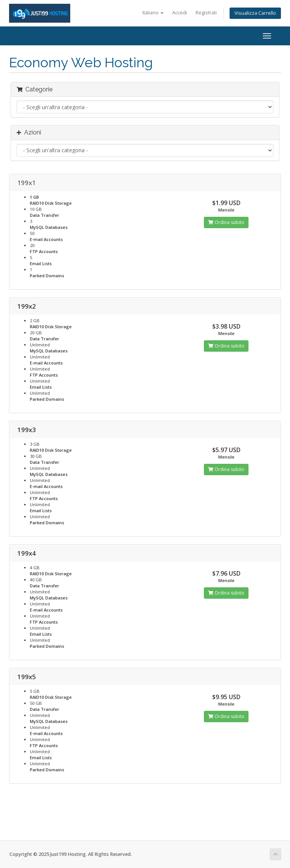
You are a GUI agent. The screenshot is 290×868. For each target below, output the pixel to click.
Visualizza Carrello (255, 13)
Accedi (180, 13)
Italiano (153, 13)
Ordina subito (226, 222)
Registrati (206, 13)
